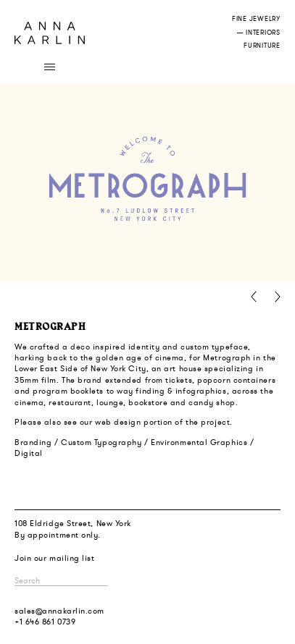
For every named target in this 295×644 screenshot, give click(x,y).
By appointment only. (58, 535)
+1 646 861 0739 (45, 622)
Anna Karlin (50, 33)
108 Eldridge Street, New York (73, 523)
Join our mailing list (55, 558)
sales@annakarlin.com (59, 611)
